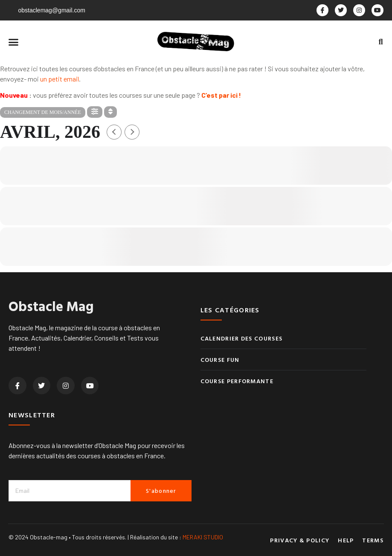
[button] (14, 42)
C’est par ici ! (221, 95)
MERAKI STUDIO (203, 537)
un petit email (60, 79)
